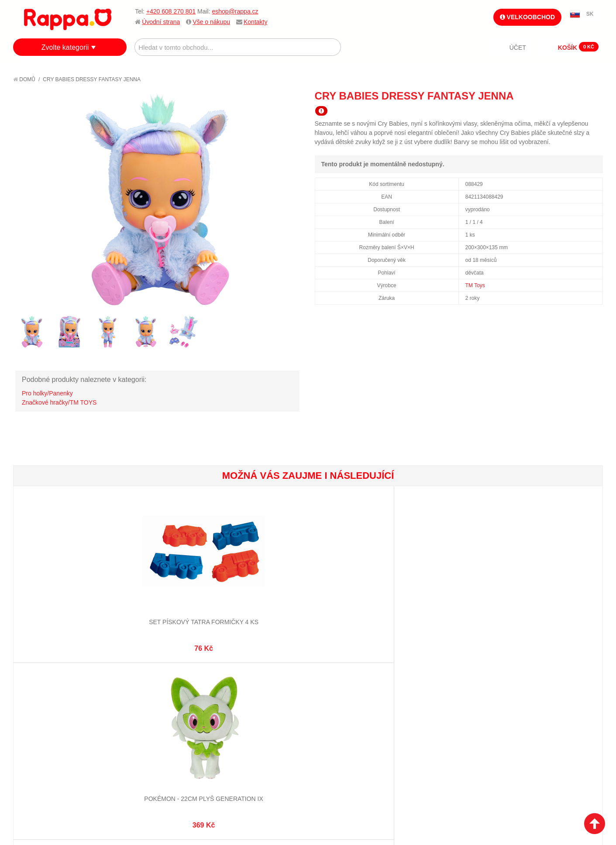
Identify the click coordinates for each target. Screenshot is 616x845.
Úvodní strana (161, 22)
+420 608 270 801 (171, 11)
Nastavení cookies (286, 801)
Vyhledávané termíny (151, 697)
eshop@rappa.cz (235, 11)
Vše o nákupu (211, 22)
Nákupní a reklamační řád (60, 708)
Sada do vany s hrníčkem (357, 591)
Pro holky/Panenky (47, 393)
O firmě (33, 686)
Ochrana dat (41, 729)
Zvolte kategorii (65, 47)
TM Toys (475, 285)
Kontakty (255, 22)
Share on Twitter (594, 96)
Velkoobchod (527, 17)
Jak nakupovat (44, 697)
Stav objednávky (241, 697)
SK (590, 14)
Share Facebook (577, 96)
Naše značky (41, 740)
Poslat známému (559, 96)
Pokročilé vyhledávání (154, 708)
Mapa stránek (140, 686)
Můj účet (230, 686)
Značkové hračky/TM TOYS (59, 402)
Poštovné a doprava (52, 718)
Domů (24, 79)
